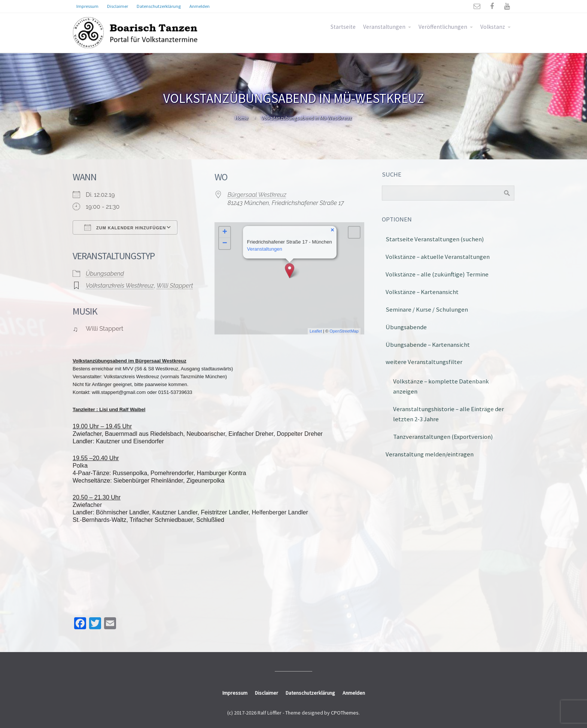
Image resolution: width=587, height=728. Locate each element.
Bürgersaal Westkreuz (257, 195)
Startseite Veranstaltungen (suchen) (435, 239)
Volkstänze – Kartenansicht (422, 292)
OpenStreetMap (344, 331)
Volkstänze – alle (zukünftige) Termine (437, 274)
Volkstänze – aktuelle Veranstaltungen (438, 257)
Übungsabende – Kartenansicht (428, 345)
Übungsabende (406, 327)
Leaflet (316, 331)
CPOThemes (345, 713)
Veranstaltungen (384, 27)
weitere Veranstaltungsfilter (424, 362)
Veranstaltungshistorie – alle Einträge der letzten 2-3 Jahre (448, 414)
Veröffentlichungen (443, 27)
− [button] (225, 244)
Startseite (343, 27)
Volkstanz (493, 27)
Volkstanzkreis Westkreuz (120, 286)
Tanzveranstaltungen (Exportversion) (443, 437)
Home (242, 118)
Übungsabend (105, 274)
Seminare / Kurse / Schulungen (427, 309)
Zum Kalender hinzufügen (125, 227)
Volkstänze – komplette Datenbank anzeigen (441, 386)
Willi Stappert (175, 286)
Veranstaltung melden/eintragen (430, 454)
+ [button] (225, 232)
